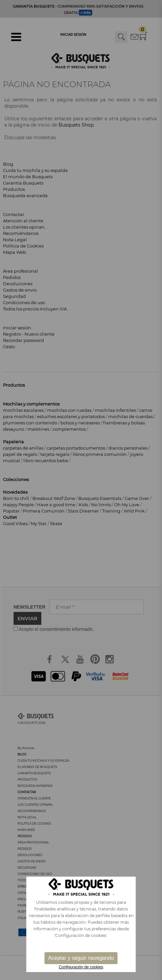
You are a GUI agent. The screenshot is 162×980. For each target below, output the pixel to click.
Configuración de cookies (81, 967)
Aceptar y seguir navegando (81, 958)
